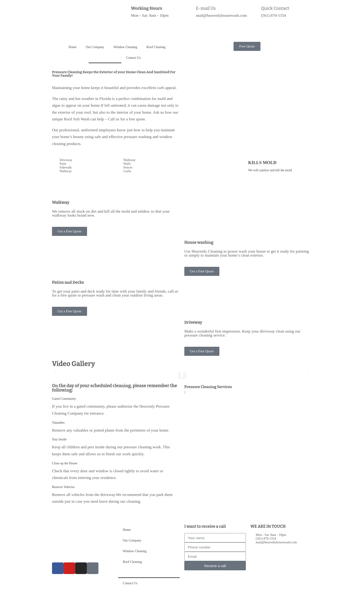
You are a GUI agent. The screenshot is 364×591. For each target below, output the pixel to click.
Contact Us (133, 58)
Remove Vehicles (63, 487)
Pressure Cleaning (105, 58)
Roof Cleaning (156, 47)
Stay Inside (59, 439)
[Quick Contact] (255, 10)
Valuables (58, 423)
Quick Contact (275, 8)
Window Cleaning (125, 47)
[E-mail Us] (190, 10)
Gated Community (64, 399)
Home (72, 47)
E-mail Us (206, 8)
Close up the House (65, 463)
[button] (55, 372)
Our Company (95, 47)
